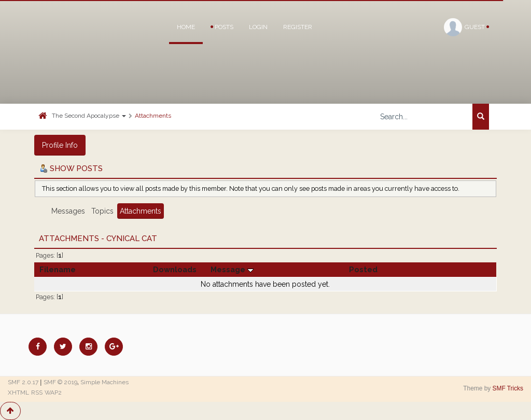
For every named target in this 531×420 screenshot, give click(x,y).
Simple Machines (104, 382)
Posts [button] (222, 27)
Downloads (175, 269)
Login (258, 27)
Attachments (153, 116)
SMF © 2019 (60, 382)
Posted (363, 269)
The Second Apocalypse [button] (89, 116)
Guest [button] (466, 27)
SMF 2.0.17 (23, 382)
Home (186, 27)
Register (298, 27)
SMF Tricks (508, 388)
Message (232, 269)
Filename (58, 269)
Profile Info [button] (60, 145)
